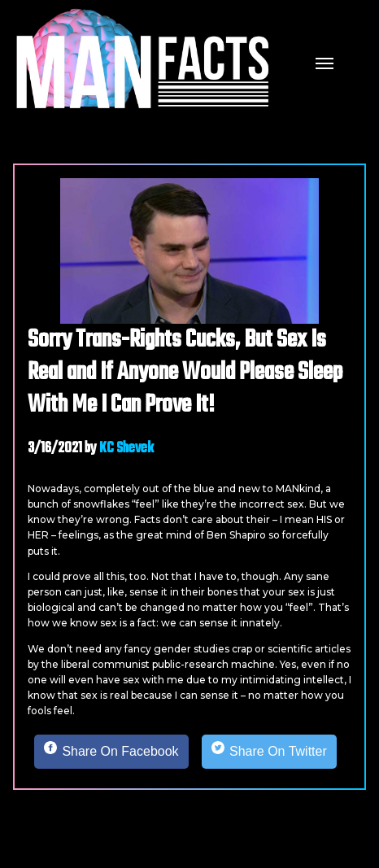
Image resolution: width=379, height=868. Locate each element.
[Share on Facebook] (111, 752)
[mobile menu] (325, 62)
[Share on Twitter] (269, 752)
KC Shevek (126, 449)
